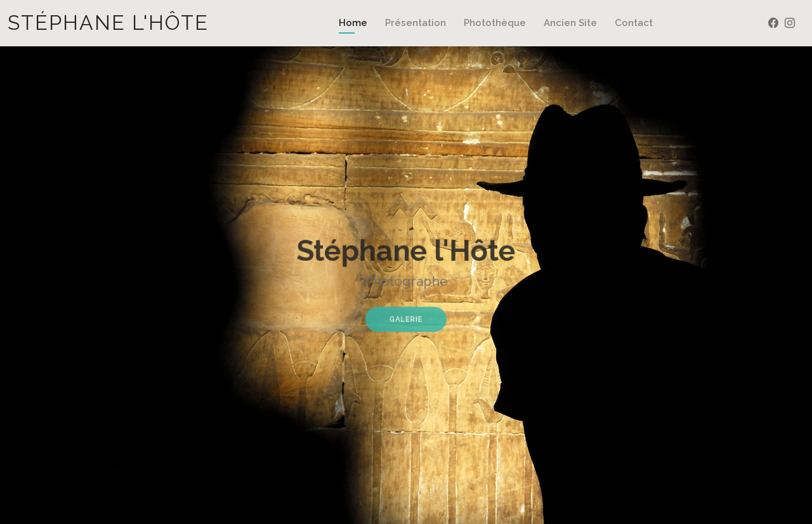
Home (353, 23)
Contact (634, 23)
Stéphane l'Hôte (108, 23)
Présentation (416, 23)
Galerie (406, 316)
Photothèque (495, 23)
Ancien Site (570, 23)
